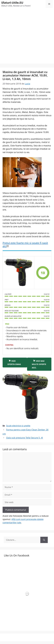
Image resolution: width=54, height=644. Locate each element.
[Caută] (44, 540)
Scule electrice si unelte (18, 426)
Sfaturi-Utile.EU (12, 2)
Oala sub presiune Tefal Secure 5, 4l (24, 438)
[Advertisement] (27, 36)
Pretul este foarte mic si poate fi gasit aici (25, 244)
